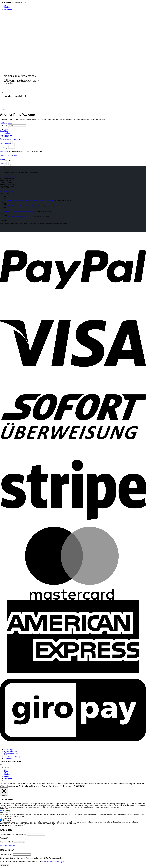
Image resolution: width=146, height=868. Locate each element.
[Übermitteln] (9, 128)
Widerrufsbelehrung (11, 753)
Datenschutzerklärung (12, 757)
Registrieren (4, 865)
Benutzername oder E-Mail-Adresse (13, 834)
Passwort (4, 838)
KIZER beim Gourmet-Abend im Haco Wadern (21, 206)
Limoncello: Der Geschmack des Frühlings (19, 211)
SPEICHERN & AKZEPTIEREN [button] (11, 826)
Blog (6, 6)
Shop (6, 129)
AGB (6, 755)
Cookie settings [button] (66, 786)
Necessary (6, 811)
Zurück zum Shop (14, 155)
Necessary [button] (4, 809)
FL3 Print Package (7, 123)
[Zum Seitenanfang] (1, 764)
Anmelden (21, 842)
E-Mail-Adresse (6, 854)
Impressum (8, 758)
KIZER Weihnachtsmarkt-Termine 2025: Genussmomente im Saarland (29, 200)
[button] (8, 10)
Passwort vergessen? (8, 846)
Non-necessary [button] (5, 818)
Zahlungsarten (9, 749)
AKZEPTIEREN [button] (80, 786)
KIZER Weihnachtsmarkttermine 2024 (18, 217)
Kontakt (7, 8)
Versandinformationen (12, 751)
